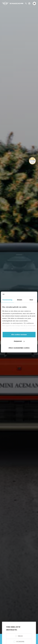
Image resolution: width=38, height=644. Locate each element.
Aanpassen (19, 341)
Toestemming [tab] (7, 300)
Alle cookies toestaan (19, 335)
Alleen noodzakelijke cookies (19, 348)
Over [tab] (31, 300)
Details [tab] (20, 300)
